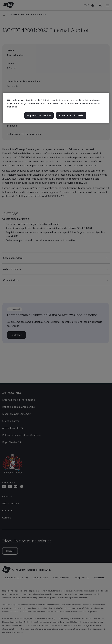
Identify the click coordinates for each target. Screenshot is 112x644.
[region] (56, 108)
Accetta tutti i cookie (71, 115)
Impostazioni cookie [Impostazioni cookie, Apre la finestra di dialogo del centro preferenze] (39, 115)
